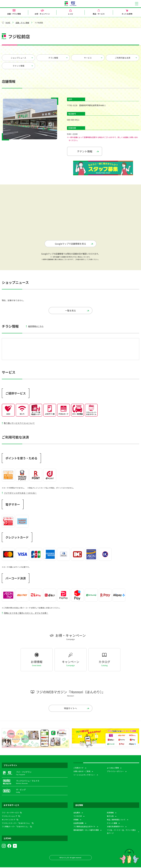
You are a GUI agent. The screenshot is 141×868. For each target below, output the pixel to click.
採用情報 (110, 813)
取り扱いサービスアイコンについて (19, 424)
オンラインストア (9, 820)
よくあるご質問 (113, 769)
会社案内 (77, 813)
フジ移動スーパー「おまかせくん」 (15, 827)
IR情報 (76, 820)
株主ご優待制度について (116, 820)
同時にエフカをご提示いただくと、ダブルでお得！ (26, 613)
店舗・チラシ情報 (22, 23)
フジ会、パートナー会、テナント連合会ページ (121, 832)
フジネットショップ (9, 817)
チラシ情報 (53, 58)
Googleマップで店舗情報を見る (70, 244)
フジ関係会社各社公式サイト (84, 827)
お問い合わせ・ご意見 (82, 772)
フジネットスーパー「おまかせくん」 (16, 824)
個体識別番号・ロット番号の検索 (86, 831)
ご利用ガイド (78, 769)
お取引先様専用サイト (115, 827)
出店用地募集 (78, 824)
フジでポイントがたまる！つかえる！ (20, 493)
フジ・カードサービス (10, 813)
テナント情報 (19, 66)
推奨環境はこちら (36, 327)
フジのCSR (78, 817)
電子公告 (110, 817)
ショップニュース (18, 58)
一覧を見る (70, 311)
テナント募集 (112, 824)
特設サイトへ (70, 709)
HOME (8, 23)
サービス (88, 58)
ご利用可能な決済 (122, 58)
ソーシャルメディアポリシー (84, 776)
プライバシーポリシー (115, 772)
